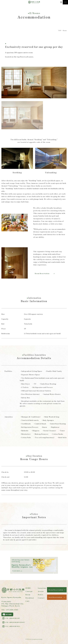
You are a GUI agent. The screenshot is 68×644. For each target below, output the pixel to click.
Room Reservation (42, 273)
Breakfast (30, 598)
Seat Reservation (55, 597)
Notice (41, 595)
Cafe (27, 601)
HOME (28, 588)
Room (28, 595)
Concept (29, 591)
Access (41, 591)
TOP (60, 30)
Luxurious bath (44, 588)
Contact (41, 598)
